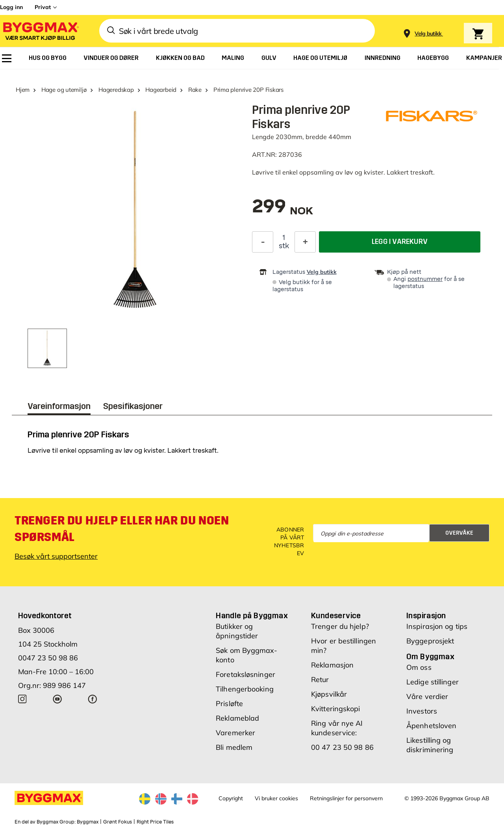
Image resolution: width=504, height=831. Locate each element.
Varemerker (235, 733)
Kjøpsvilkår (329, 694)
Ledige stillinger (433, 682)
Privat (43, 7)
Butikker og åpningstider (237, 631)
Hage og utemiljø (64, 90)
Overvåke (459, 533)
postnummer (425, 279)
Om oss (419, 667)
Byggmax (88, 822)
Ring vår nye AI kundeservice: (337, 728)
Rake (195, 90)
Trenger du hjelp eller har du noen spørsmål (122, 529)
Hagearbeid (161, 90)
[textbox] (283, 210)
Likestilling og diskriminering (430, 745)
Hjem (23, 90)
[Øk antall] (305, 242)
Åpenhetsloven (431, 726)
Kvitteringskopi (336, 709)
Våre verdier (427, 696)
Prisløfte (229, 704)
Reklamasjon (332, 665)
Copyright (231, 798)
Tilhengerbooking (245, 689)
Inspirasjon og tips (437, 626)
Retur (320, 679)
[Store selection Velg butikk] (428, 34)
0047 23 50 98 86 (48, 658)
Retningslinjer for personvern (346, 798)
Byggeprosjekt (430, 641)
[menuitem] (7, 58)
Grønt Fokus (118, 822)
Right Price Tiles (155, 822)
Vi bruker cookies (276, 798)
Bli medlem (234, 747)
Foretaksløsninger (246, 674)
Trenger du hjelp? (340, 626)
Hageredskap (116, 90)
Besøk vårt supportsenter (56, 556)
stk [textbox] (284, 246)
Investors (422, 711)
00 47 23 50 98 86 (342, 747)
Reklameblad (237, 718)
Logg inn (11, 7)
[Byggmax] (40, 31)
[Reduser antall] (263, 242)
